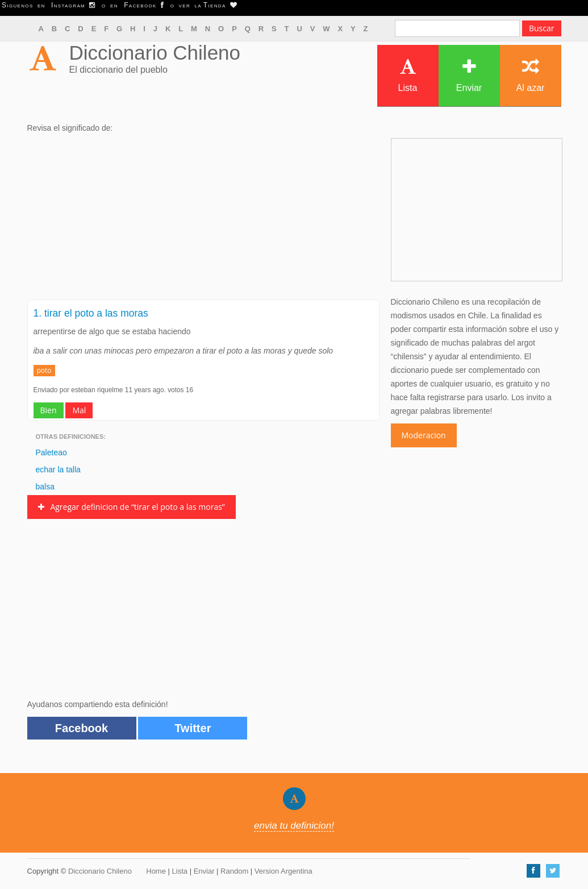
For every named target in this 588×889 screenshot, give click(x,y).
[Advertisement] (203, 220)
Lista (408, 75)
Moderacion (424, 435)
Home (156, 871)
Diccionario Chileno (155, 53)
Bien (49, 410)
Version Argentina (283, 871)
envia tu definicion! (294, 826)
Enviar (469, 75)
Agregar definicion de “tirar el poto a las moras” (132, 507)
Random (234, 871)
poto (44, 370)
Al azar (531, 75)
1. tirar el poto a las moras (91, 313)
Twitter (193, 728)
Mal (79, 410)
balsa (45, 487)
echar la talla (58, 470)
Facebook (82, 728)
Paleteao (51, 452)
